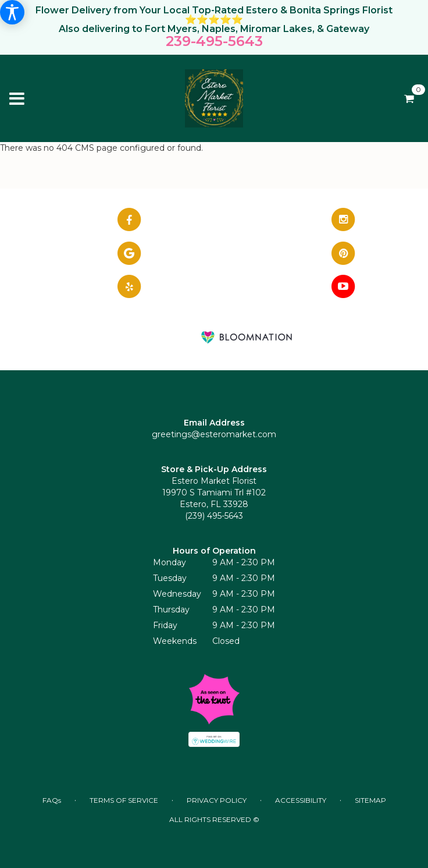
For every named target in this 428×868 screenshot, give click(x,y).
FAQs (52, 800)
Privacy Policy (217, 800)
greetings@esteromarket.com (214, 434)
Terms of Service (124, 800)
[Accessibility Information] (12, 12)
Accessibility (301, 800)
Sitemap (370, 800)
